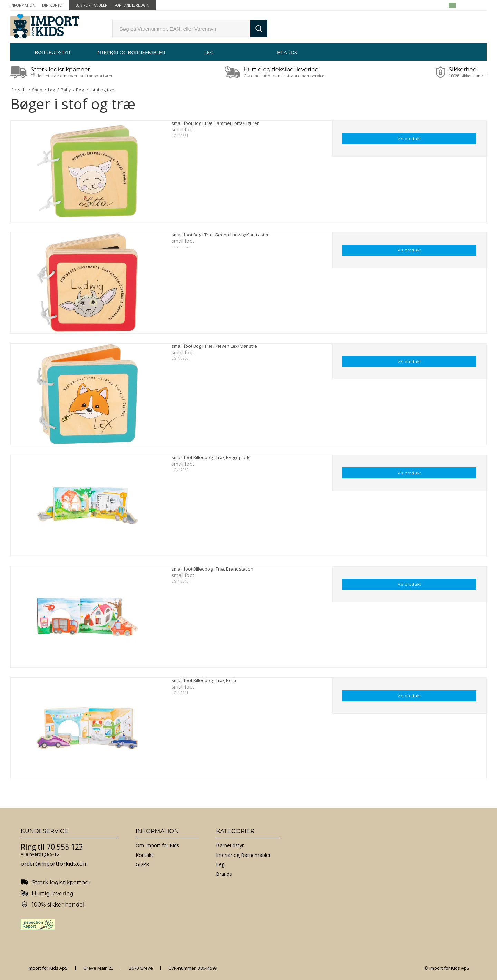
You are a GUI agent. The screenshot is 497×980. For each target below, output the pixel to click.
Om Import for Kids (157, 845)
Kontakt (144, 855)
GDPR (142, 864)
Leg (209, 52)
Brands (287, 52)
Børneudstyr (52, 52)
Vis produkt (409, 138)
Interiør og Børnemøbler (130, 52)
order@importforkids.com (54, 864)
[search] (181, 29)
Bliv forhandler (91, 5)
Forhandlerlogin (132, 5)
